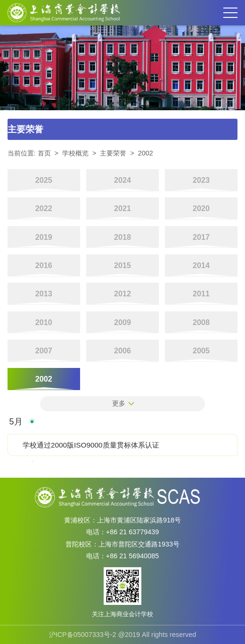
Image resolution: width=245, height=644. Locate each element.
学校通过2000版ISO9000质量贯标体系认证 (91, 445)
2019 (44, 237)
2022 (44, 208)
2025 (44, 180)
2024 (122, 180)
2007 (44, 351)
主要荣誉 (113, 153)
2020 (201, 208)
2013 (44, 293)
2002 (146, 153)
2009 (122, 322)
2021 (122, 208)
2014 (201, 265)
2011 (201, 293)
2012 (122, 293)
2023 (201, 180)
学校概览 (75, 153)
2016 (44, 265)
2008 (201, 322)
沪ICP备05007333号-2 (83, 635)
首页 (44, 153)
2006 (122, 351)
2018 (122, 237)
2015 (122, 265)
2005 (201, 351)
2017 (201, 237)
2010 (44, 322)
